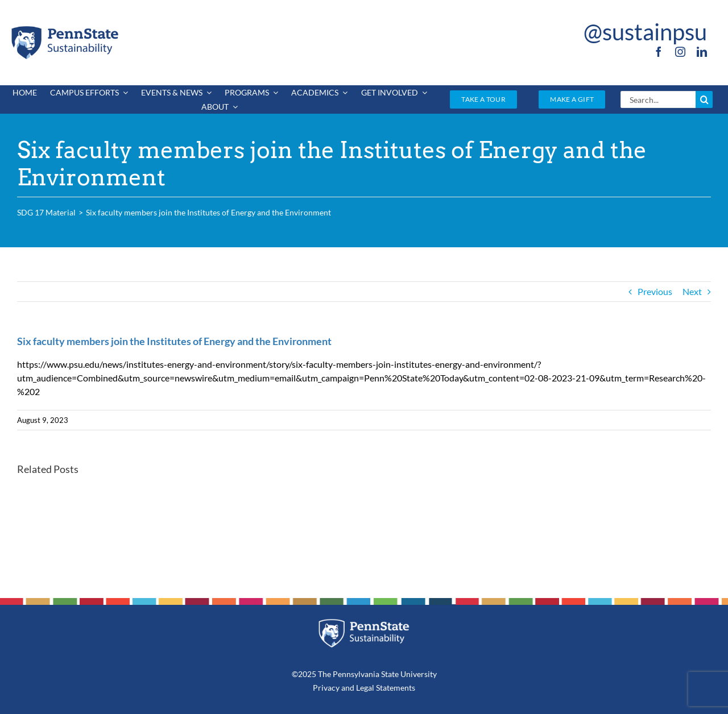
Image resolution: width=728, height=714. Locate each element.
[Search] (704, 99)
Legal (365, 688)
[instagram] (680, 52)
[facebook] (659, 52)
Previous (655, 291)
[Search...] (658, 99)
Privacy (326, 688)
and (348, 688)
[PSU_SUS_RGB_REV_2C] (364, 623)
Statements (395, 688)
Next (692, 291)
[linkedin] (702, 52)
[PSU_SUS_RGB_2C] (64, 28)
